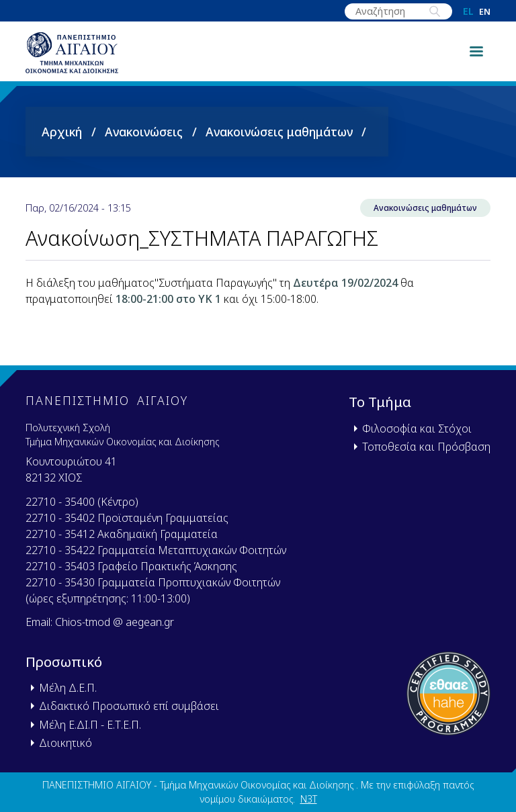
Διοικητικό (66, 743)
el (468, 11)
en (485, 12)
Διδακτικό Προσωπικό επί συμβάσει (129, 706)
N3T (309, 799)
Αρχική (62, 143)
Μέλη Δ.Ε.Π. (68, 688)
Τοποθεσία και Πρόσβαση (426, 447)
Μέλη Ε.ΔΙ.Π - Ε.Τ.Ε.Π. (90, 725)
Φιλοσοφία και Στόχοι (417, 428)
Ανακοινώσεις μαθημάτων (279, 143)
